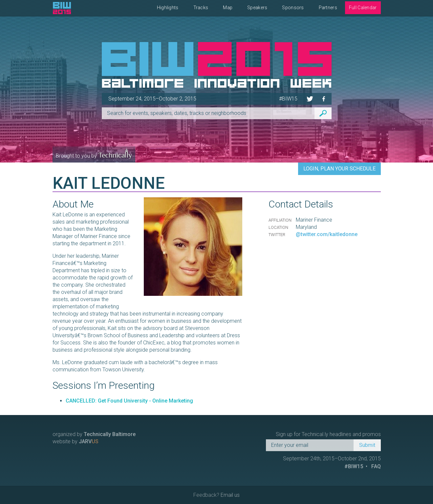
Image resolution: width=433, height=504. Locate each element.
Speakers (257, 8)
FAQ (376, 466)
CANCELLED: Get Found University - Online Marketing (129, 401)
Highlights (168, 8)
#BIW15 (288, 99)
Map (228, 8)
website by (76, 441)
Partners (328, 8)
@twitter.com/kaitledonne (327, 234)
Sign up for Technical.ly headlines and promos (328, 434)
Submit (367, 445)
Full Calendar (363, 8)
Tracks (201, 8)
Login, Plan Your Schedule (339, 169)
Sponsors (293, 8)
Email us (230, 495)
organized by (94, 434)
